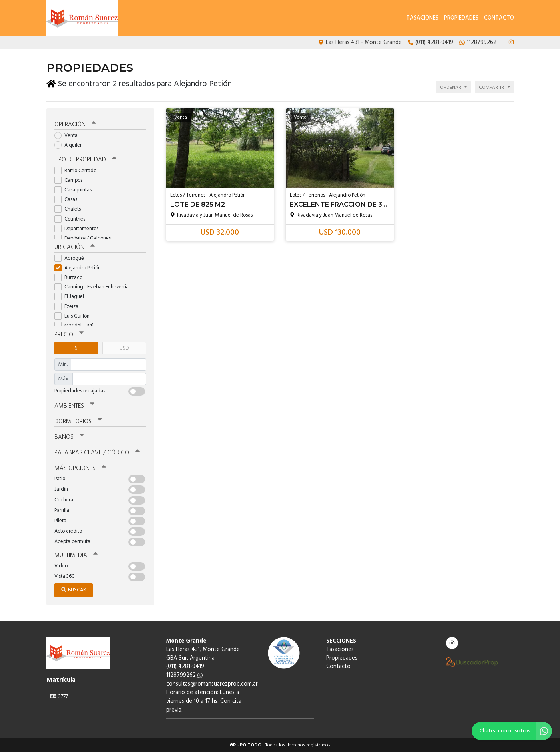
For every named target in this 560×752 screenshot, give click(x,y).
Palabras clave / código (97, 453)
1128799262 (184, 675)
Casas (68, 200)
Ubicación (75, 247)
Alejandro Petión (80, 268)
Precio (69, 335)
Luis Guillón (75, 316)
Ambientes (74, 406)
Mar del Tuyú (77, 326)
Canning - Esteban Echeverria (94, 287)
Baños (69, 437)
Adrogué (72, 258)
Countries (72, 219)
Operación (75, 125)
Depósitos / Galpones (85, 238)
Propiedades (461, 18)
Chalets (70, 209)
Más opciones (80, 468)
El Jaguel (72, 297)
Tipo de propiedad (85, 160)
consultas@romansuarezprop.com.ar (212, 684)
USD (124, 348)
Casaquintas (76, 190)
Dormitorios (78, 422)
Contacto (499, 18)
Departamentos (79, 229)
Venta (69, 136)
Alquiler (71, 145)
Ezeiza (69, 307)
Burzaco (71, 278)
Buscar (74, 590)
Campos (71, 180)
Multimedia (76, 555)
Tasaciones (422, 18)
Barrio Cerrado (78, 171)
